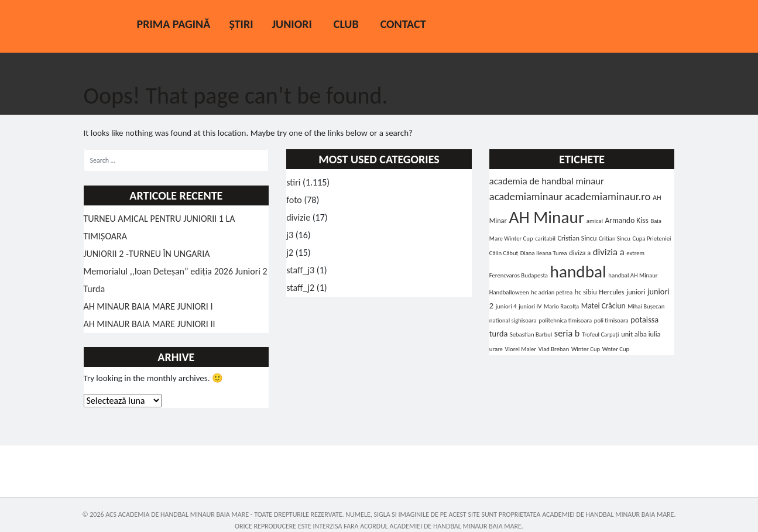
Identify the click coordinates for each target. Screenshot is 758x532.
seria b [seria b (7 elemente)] (567, 333)
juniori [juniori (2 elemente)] (636, 292)
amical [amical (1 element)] (595, 221)
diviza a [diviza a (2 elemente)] (580, 253)
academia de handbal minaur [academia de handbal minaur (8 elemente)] (547, 181)
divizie (298, 217)
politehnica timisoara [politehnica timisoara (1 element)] (565, 320)
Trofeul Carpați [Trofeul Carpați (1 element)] (601, 334)
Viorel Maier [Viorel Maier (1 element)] (521, 349)
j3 (290, 235)
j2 (290, 253)
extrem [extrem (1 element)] (635, 253)
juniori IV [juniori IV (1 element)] (530, 306)
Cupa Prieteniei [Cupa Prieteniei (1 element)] (652, 238)
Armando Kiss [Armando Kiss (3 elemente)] (626, 220)
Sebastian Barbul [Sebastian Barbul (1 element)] (531, 334)
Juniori (291, 24)
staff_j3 (300, 270)
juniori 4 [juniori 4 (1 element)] (506, 306)
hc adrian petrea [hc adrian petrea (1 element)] (552, 292)
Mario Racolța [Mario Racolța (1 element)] (561, 306)
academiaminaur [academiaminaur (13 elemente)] (526, 196)
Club (346, 24)
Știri (241, 24)
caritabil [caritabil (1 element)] (545, 238)
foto (294, 200)
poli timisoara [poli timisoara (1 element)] (611, 320)
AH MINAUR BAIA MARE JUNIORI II (150, 324)
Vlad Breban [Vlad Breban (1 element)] (554, 349)
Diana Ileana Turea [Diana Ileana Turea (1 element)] (544, 253)
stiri (293, 182)
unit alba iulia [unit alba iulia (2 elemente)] (641, 334)
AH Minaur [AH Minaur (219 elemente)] (546, 217)
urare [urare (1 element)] (496, 349)
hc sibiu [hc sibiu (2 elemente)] (586, 292)
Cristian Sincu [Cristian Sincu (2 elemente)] (577, 238)
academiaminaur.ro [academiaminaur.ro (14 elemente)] (608, 196)
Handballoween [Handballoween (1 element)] (509, 292)
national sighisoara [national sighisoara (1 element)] (513, 320)
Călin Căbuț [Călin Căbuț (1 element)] (504, 253)
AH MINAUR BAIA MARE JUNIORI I (148, 306)
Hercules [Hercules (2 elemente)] (611, 292)
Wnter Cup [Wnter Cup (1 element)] (616, 349)
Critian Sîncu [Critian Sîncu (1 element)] (615, 238)
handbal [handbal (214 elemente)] (578, 272)
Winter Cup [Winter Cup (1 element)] (586, 349)
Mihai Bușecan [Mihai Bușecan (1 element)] (646, 306)
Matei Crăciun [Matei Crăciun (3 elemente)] (603, 306)
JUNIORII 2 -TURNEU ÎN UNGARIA (147, 254)
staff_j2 (300, 288)
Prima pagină (174, 24)
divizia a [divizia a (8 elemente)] (609, 252)
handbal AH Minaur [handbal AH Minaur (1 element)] (633, 275)
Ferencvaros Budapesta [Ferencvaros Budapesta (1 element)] (519, 275)
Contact (403, 24)
